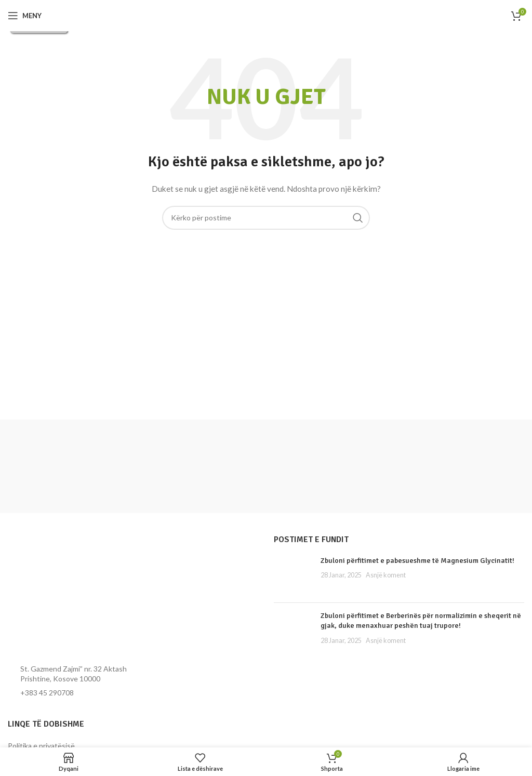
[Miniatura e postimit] (293, 575)
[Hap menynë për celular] (25, 16)
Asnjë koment (386, 575)
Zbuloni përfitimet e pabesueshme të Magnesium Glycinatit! (417, 561)
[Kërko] (266, 218)
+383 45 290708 (47, 693)
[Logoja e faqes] (266, 15)
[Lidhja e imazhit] (65, 595)
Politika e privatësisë (41, 746)
